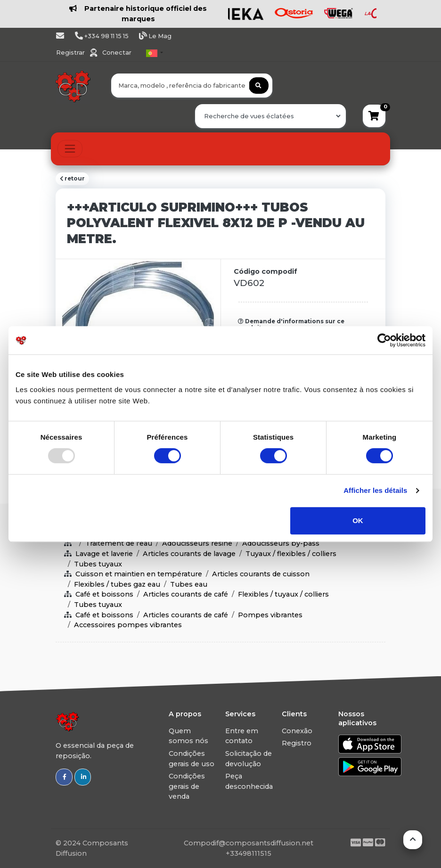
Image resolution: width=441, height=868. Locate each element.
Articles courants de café (186, 594)
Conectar (117, 53)
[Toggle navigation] (70, 149)
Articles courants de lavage (189, 554)
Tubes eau (189, 584)
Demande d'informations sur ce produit (291, 325)
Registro (297, 743)
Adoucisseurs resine (197, 543)
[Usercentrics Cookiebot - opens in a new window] (384, 340)
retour (72, 179)
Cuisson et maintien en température (139, 574)
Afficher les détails (375, 490)
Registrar (71, 53)
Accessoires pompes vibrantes (128, 625)
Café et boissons (104, 594)
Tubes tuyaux (98, 564)
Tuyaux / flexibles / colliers (291, 554)
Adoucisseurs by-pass (281, 543)
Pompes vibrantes (270, 615)
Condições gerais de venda (187, 786)
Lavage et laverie (104, 554)
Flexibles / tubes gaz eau (117, 584)
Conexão (297, 731)
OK (358, 520)
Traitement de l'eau (119, 543)
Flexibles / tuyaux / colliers (283, 594)
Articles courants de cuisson (261, 574)
